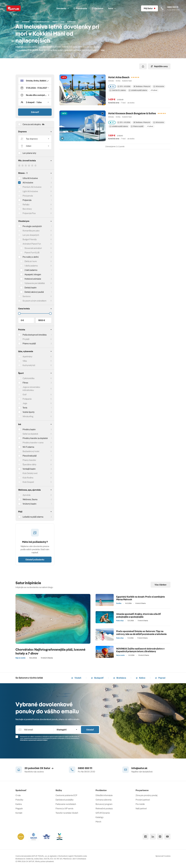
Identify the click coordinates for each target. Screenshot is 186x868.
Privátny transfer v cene (33, 443)
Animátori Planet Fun (32, 244)
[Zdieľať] (143, 66)
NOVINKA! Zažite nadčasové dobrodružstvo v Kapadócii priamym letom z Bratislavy (140, 650)
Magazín (19, 808)
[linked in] (153, 837)
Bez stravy (27, 209)
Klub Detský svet (30, 473)
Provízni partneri (143, 800)
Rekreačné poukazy (104, 808)
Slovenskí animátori (33, 248)
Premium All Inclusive (32, 187)
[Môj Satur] (150, 8)
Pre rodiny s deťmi (31, 257)
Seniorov (27, 296)
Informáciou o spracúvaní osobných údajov (34, 740)
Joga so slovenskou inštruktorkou (31, 389)
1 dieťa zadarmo (31, 266)
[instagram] (160, 837)
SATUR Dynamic (103, 813)
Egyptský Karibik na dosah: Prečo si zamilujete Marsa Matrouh (141, 598)
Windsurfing (28, 416)
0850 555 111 (85, 768)
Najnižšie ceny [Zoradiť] (159, 66)
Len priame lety (29, 153)
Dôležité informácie (104, 795)
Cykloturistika (28, 378)
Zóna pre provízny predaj (146, 795)
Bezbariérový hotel (31, 451)
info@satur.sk (139, 768)
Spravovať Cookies (163, 856)
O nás (18, 795)
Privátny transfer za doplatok (35, 438)
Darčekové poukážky (65, 800)
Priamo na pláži (137, 126)
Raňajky (26, 204)
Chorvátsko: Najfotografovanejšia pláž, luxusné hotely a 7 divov (50, 651)
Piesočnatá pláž (30, 456)
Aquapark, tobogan (33, 274)
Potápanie (27, 399)
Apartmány (27, 357)
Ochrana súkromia (104, 800)
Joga (25, 403)
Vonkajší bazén (29, 469)
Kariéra (19, 804)
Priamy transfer (29, 460)
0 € (22, 320)
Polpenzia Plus (29, 213)
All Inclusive (28, 183)
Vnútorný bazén (30, 504)
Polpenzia (27, 200)
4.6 (112, 86)
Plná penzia (28, 196)
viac (103, 50)
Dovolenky (63, 8)
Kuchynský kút (29, 365)
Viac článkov (161, 585)
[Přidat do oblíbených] (102, 78)
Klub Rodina (28, 478)
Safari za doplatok (30, 434)
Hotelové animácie (33, 279)
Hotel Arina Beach (119, 77)
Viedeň (76, 678)
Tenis (25, 408)
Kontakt (19, 813)
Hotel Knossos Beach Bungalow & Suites (132, 113)
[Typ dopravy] (35, 139)
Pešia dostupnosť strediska (35, 335)
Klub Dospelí (28, 482)
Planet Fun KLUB (32, 253)
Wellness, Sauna (30, 499)
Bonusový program (104, 804)
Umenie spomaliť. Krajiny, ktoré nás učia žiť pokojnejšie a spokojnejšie (138, 615)
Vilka (25, 361)
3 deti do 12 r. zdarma (118, 90)
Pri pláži (26, 339)
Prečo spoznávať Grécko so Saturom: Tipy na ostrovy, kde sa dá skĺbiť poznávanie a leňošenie (141, 633)
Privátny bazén (29, 429)
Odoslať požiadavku (35, 560)
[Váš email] (34, 730)
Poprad (160, 678)
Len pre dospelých (31, 235)
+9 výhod (150, 126)
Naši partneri (141, 808)
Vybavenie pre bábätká (35, 283)
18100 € (42, 320)
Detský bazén (31, 288)
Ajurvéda (26, 495)
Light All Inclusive (30, 191)
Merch (98, 822)
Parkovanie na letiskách (66, 804)
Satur (112, 8)
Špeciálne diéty (29, 464)
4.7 (112, 122)
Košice (141, 678)
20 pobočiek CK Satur (39, 768)
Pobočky (19, 800)
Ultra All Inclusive (30, 178)
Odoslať (90, 730)
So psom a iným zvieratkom (34, 301)
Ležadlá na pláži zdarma (138, 90)
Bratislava (120, 678)
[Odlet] (35, 146)
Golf (25, 395)
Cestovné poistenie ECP (66, 795)
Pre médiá (140, 804)
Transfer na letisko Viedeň (67, 813)
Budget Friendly (30, 239)
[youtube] (167, 837)
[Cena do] (35, 313)
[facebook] (146, 837)
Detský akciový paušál (34, 292)
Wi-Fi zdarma (28, 447)
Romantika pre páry (31, 231)
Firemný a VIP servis (64, 808)
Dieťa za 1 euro (31, 261)
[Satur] (14, 8)
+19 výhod (154, 90)
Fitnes (25, 383)
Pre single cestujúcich (32, 226)
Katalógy (100, 817)
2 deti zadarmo (31, 270)
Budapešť (97, 678)
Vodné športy (29, 412)
